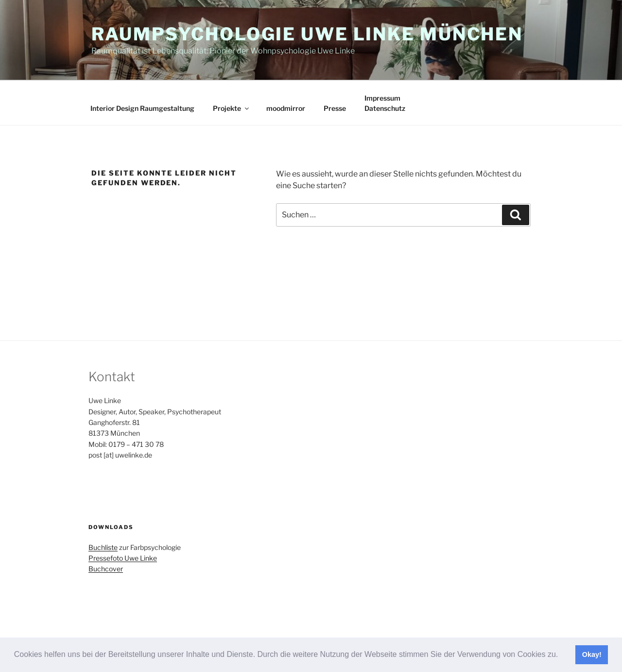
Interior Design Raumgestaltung (142, 108)
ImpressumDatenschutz (385, 103)
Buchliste (103, 547)
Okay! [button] (592, 654)
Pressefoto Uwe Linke (123, 558)
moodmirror (286, 108)
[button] (562, 655)
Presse (335, 108)
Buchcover (106, 569)
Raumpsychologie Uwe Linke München (307, 34)
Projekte (232, 108)
